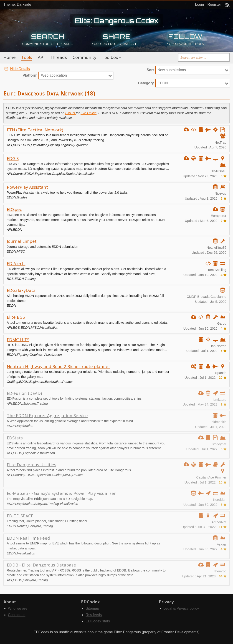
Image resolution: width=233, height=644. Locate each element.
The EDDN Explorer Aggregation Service (47, 415)
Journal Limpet (22, 241)
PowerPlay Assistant (27, 187)
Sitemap (92, 608)
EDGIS (13, 158)
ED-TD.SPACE (20, 516)
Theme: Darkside (17, 4)
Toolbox (110, 57)
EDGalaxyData (21, 290)
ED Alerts (16, 263)
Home (10, 57)
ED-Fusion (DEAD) (24, 393)
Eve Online (89, 113)
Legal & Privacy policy (181, 608)
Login (199, 4)
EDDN (163, 83)
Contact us (17, 615)
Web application (54, 75)
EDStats (15, 438)
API (41, 57)
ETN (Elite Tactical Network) (35, 130)
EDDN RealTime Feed (28, 538)
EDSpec (14, 209)
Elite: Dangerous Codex (117, 21)
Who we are (18, 608)
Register (214, 4)
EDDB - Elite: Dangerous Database (41, 565)
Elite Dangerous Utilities (32, 465)
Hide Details (17, 69)
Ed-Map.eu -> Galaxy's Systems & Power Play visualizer (61, 493)
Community (84, 57)
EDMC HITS (18, 340)
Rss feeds (94, 615)
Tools (27, 57)
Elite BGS (16, 317)
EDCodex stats (98, 621)
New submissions (172, 70)
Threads (58, 57)
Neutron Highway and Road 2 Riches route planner (58, 366)
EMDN (71, 113)
